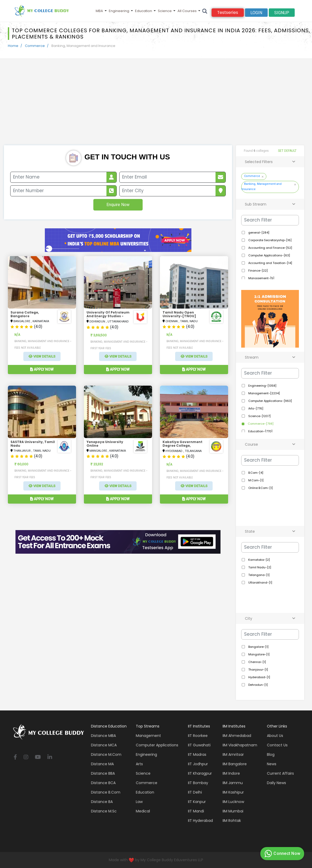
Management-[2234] (264, 393)
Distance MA (102, 764)
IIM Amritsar (233, 754)
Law (139, 802)
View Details (42, 356)
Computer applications (157, 745)
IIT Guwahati (199, 745)
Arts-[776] (255, 408)
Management (148, 736)
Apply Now (42, 369)
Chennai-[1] (257, 662)
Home (13, 46)
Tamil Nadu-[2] (259, 567)
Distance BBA (103, 773)
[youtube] (38, 758)
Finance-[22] (258, 271)
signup (282, 13)
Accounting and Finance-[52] (270, 248)
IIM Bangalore (235, 764)
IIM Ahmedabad (237, 736)
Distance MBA (103, 736)
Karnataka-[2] (259, 560)
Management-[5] (261, 278)
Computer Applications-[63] (269, 255)
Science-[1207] (259, 416)
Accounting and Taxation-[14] (270, 263)
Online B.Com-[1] (260, 488)
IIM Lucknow (233, 802)
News (272, 764)
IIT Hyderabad (200, 821)
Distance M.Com (106, 754)
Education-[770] (260, 431)
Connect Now (282, 854)
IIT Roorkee (198, 736)
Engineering (119, 11)
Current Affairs (280, 773)
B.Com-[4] (255, 473)
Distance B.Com (106, 792)
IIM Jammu (233, 783)
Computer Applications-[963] (270, 401)
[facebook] (15, 758)
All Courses (187, 11)
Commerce (35, 46)
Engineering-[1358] (262, 386)
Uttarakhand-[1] (260, 583)
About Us (275, 736)
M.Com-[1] (255, 480)
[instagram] (26, 758)
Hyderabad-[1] (259, 677)
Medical (143, 811)
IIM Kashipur (233, 792)
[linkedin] (50, 758)
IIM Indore (231, 773)
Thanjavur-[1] (258, 670)
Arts (139, 764)
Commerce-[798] (260, 424)
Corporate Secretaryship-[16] (270, 240)
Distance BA (102, 802)
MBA (99, 11)
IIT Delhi (195, 792)
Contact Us (277, 745)
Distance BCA (103, 783)
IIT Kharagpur (200, 773)
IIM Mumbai (233, 811)
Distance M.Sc (104, 811)
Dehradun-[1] (258, 685)
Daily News (276, 783)
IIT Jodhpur (198, 764)
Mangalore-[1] (259, 654)
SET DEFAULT (287, 151)
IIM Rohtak (232, 821)
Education (144, 11)
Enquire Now (118, 205)
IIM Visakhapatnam (240, 745)
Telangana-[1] (259, 575)
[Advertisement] (156, 106)
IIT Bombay (198, 783)
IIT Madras (197, 754)
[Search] (205, 11)
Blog (271, 754)
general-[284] (258, 233)
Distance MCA (104, 745)
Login (256, 13)
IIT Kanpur (197, 802)
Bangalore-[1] (258, 647)
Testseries (228, 12)
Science (165, 11)
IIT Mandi (196, 811)
